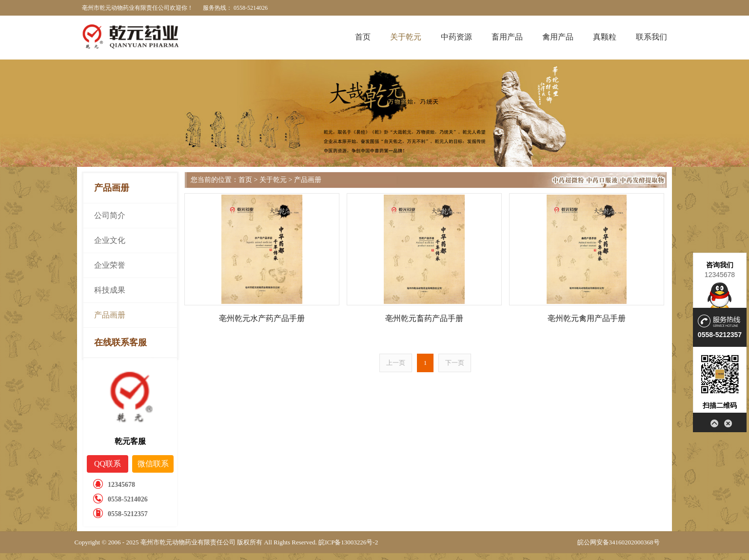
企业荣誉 (110, 265)
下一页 (455, 363)
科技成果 (110, 290)
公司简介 (110, 215)
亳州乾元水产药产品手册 (262, 318)
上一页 (396, 363)
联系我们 (651, 37)
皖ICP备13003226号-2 (348, 542)
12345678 (720, 275)
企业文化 (110, 240)
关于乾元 (406, 37)
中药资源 (456, 37)
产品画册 (110, 315)
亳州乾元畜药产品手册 (424, 318)
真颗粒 (605, 37)
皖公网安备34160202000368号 (619, 542)
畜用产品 (507, 37)
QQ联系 (108, 464)
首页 (363, 37)
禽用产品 (558, 37)
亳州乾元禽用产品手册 (587, 318)
